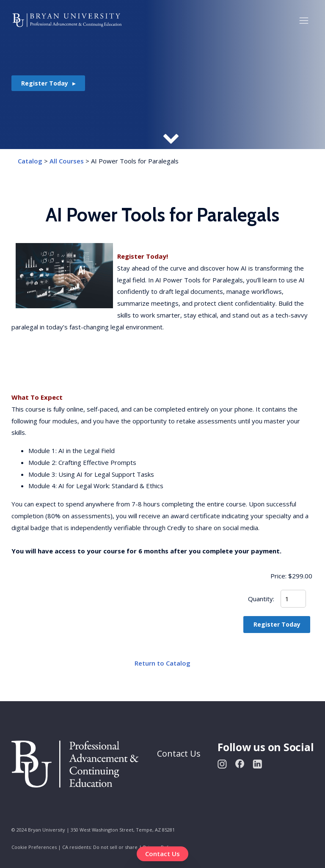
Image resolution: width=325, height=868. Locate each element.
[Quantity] (293, 599)
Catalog (30, 161)
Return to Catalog (162, 663)
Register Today (45, 83)
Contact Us (162, 854)
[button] (304, 20)
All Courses (67, 161)
